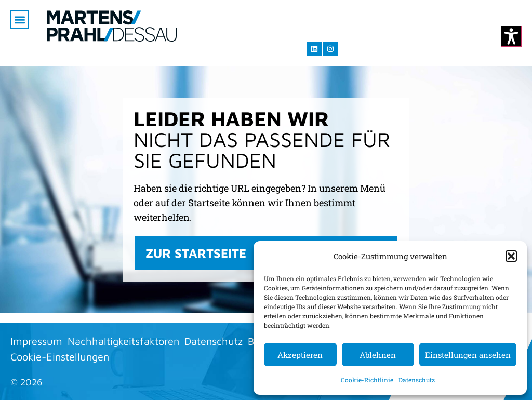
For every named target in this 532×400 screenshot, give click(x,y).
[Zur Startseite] (112, 26)
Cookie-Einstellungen (60, 357)
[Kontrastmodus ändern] (511, 36)
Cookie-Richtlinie (367, 380)
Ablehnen (378, 355)
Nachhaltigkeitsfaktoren (123, 341)
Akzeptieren (300, 355)
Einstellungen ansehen (468, 355)
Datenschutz (417, 380)
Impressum (36, 341)
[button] (511, 256)
